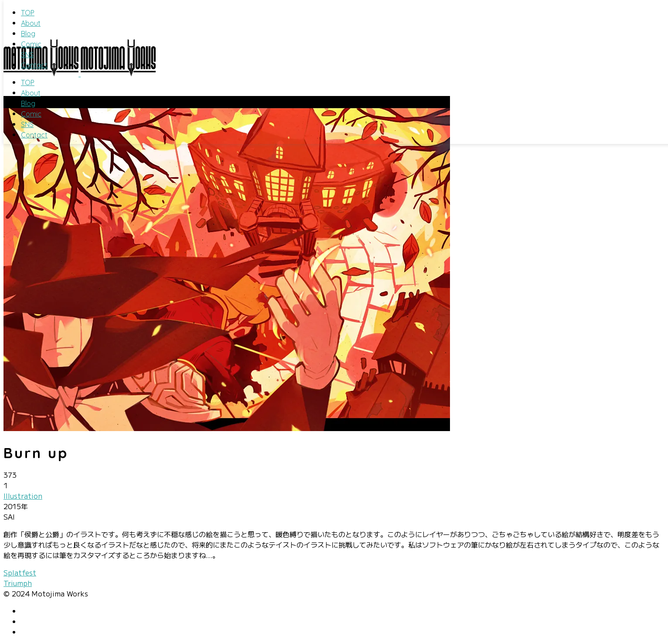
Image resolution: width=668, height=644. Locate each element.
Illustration (23, 496)
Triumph (18, 583)
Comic (31, 44)
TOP (28, 13)
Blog (28, 34)
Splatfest (20, 572)
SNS (27, 55)
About (31, 23)
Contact (34, 65)
